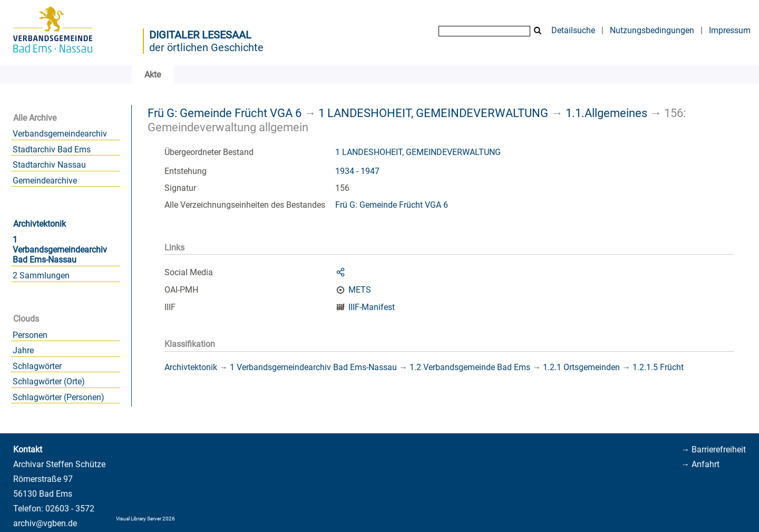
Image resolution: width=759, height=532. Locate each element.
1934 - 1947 (357, 171)
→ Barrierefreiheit (713, 449)
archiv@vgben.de (45, 523)
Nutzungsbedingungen (652, 30)
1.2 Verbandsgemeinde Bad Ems (470, 367)
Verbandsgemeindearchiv (60, 134)
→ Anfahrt (700, 464)
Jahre (23, 350)
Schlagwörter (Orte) (49, 381)
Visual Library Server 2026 (145, 519)
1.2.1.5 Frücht (658, 367)
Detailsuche (573, 30)
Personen (30, 335)
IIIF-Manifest (372, 307)
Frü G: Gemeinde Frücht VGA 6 (225, 113)
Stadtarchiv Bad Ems (52, 149)
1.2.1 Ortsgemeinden (581, 367)
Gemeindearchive (45, 181)
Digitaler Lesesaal (200, 35)
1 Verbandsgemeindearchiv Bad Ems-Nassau (60, 250)
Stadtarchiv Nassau (49, 165)
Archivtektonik (40, 224)
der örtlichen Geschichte (206, 47)
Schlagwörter (37, 366)
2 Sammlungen (41, 275)
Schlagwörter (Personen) (59, 397)
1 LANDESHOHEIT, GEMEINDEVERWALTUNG (433, 113)
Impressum (730, 30)
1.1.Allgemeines (606, 113)
